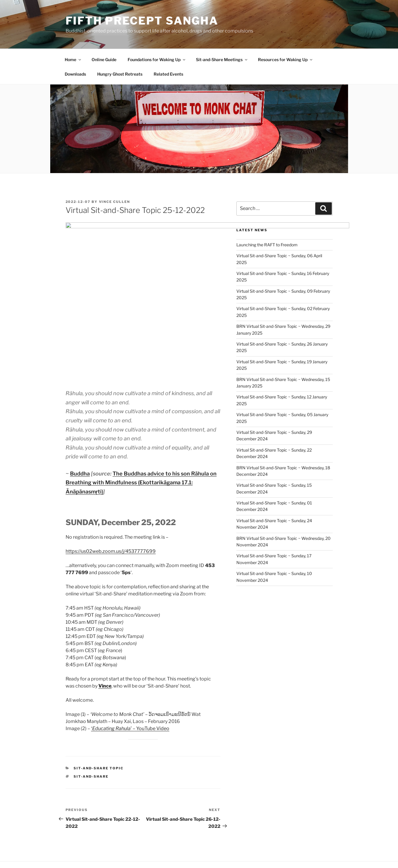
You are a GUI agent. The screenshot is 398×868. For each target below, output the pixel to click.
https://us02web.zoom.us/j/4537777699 (111, 479)
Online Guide (104, 60)
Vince (105, 614)
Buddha (80, 401)
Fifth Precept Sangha (142, 21)
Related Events (168, 74)
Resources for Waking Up (286, 60)
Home (73, 60)
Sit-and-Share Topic (99, 696)
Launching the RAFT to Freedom (267, 245)
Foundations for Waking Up (157, 60)
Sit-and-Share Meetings (222, 60)
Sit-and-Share (91, 704)
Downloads (75, 74)
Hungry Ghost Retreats (120, 74)
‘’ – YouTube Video (130, 656)
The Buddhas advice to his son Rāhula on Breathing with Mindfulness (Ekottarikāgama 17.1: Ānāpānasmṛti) (141, 410)
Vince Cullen (115, 202)
